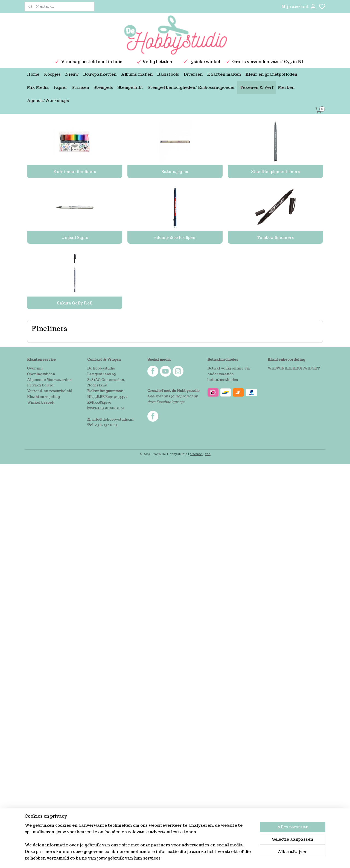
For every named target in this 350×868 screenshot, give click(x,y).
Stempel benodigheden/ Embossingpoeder (191, 87)
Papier (60, 87)
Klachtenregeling (43, 397)
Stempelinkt (130, 87)
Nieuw (72, 74)
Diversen (193, 74)
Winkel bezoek (41, 402)
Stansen (80, 87)
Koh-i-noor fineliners (75, 172)
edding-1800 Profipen (175, 237)
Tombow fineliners (275, 237)
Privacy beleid (40, 385)
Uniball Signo (75, 237)
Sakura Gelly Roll (75, 303)
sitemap (196, 454)
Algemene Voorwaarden (49, 380)
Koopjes (52, 74)
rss (208, 454)
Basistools (168, 74)
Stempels (103, 87)
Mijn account (299, 7)
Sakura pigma (175, 172)
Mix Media (38, 87)
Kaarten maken (224, 74)
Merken (286, 87)
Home (33, 74)
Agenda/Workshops (48, 100)
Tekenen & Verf (256, 87)
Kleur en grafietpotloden (271, 74)
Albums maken (137, 74)
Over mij (35, 368)
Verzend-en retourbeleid (50, 391)
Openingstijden (41, 374)
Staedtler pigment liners (275, 172)
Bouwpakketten (100, 74)
